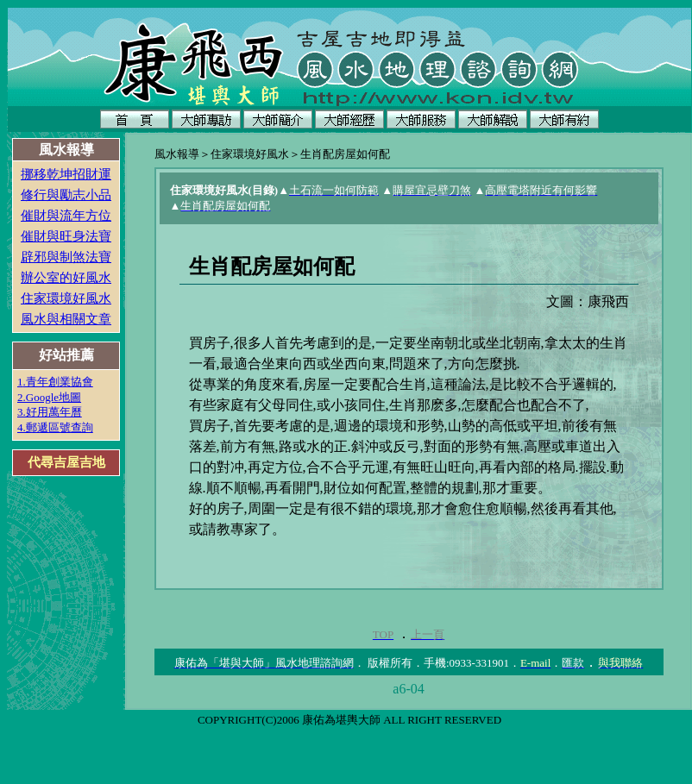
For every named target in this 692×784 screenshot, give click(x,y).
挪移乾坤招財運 (66, 174)
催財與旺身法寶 (66, 236)
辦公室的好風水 (66, 278)
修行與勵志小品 (66, 195)
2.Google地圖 (49, 397)
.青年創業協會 (58, 382)
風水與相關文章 (66, 319)
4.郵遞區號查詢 (55, 427)
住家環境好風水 (66, 298)
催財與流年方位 (66, 216)
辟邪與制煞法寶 (66, 257)
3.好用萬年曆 (50, 412)
